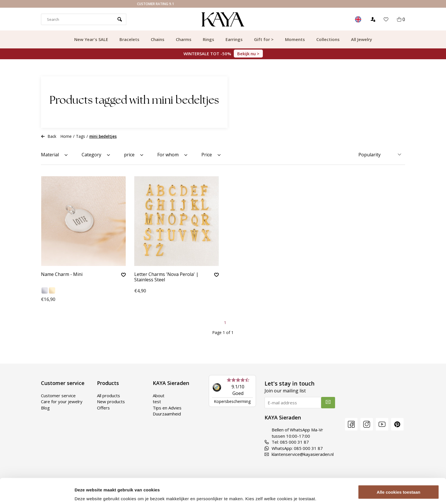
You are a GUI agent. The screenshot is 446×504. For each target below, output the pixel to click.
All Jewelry (362, 39)
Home (66, 136)
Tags (80, 136)
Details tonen (88, 493)
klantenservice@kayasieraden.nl (299, 454)
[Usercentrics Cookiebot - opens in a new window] (37, 493)
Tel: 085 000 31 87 (287, 442)
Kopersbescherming (232, 401)
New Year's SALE (91, 39)
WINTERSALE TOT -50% (223, 54)
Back (49, 136)
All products (109, 396)
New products (111, 401)
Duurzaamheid (167, 414)
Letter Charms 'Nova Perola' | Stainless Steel (166, 277)
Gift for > (264, 39)
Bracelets (129, 39)
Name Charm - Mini (62, 274)
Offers (103, 408)
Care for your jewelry (62, 401)
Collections (328, 39)
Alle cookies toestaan (398, 471)
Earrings (234, 39)
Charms (184, 39)
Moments (295, 39)
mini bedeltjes (103, 136)
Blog (45, 408)
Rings (208, 39)
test (157, 401)
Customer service (58, 396)
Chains (158, 39)
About (159, 396)
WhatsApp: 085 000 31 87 (294, 448)
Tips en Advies (167, 408)
